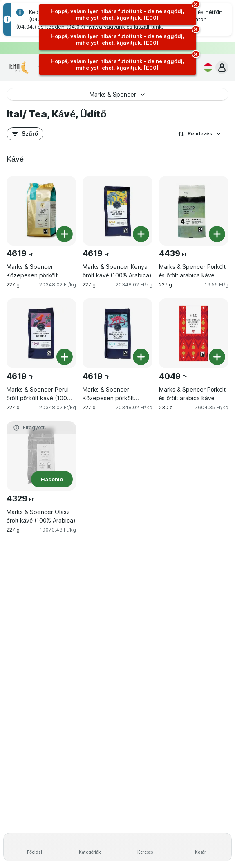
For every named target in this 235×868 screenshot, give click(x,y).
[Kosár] (200, 847)
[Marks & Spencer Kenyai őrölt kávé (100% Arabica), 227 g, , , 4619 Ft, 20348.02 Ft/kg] (117, 211)
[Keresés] (145, 847)
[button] (222, 68)
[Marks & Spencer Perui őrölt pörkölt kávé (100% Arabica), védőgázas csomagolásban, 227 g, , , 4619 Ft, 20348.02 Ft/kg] (41, 333)
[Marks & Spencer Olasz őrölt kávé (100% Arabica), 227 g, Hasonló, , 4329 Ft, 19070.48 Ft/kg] (41, 456)
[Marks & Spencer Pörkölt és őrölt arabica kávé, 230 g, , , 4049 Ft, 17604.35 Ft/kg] (194, 333)
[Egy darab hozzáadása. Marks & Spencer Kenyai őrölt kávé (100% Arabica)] (141, 234)
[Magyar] (206, 68)
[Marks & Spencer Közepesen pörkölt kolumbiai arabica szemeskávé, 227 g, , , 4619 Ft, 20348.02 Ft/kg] (41, 211)
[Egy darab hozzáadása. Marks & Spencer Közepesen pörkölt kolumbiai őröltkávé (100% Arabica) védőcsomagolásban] (141, 357)
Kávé (15, 159)
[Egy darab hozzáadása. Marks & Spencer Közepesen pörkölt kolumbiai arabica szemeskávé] (65, 234)
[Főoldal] (35, 847)
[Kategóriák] (90, 847)
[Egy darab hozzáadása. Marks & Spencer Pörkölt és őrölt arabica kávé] (217, 234)
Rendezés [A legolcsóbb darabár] (200, 134)
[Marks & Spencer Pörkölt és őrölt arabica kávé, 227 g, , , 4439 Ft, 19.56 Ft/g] (194, 211)
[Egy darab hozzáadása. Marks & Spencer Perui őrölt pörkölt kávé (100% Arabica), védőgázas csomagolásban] (65, 357)
